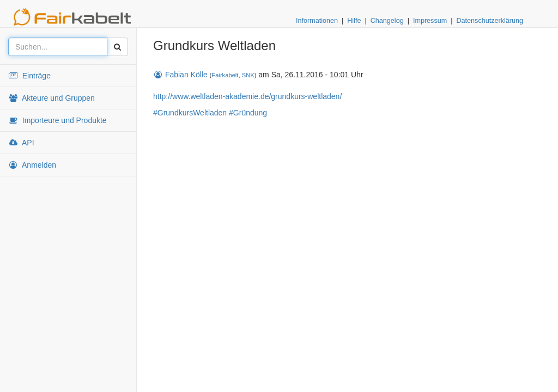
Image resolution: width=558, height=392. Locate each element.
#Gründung (248, 113)
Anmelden (32, 165)
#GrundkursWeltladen (190, 113)
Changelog (387, 21)
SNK (248, 75)
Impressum (430, 21)
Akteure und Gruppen (51, 98)
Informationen (317, 21)
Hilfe (354, 21)
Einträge (29, 76)
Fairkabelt (225, 75)
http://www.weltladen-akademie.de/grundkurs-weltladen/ (247, 96)
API (21, 143)
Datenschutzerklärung (490, 21)
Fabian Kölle (180, 75)
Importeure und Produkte (57, 120)
